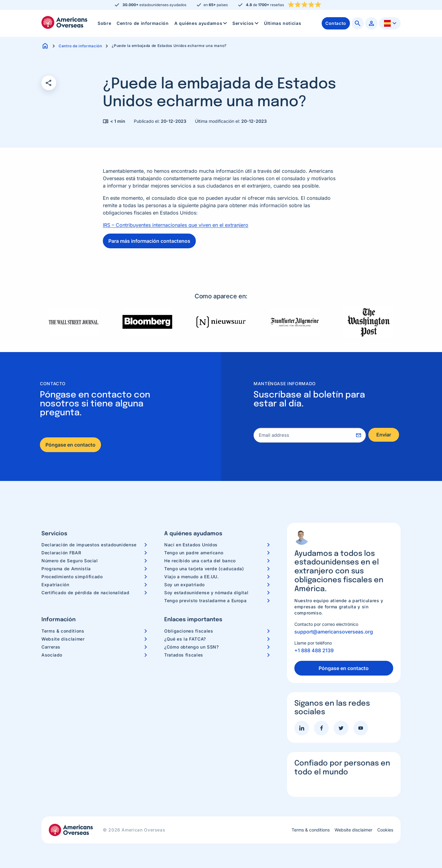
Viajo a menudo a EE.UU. (192, 577)
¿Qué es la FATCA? (185, 639)
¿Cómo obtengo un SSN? (191, 647)
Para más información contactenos (149, 241)
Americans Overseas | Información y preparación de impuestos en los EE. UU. (64, 22)
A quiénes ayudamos (201, 23)
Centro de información (143, 23)
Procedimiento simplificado (72, 577)
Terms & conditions (63, 631)
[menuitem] (104, 23)
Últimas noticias (283, 23)
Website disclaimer (63, 639)
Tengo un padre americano (194, 553)
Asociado (52, 655)
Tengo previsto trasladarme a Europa (205, 601)
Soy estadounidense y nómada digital (206, 593)
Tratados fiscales (184, 655)
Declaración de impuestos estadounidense (89, 545)
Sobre (104, 23)
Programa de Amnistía (66, 569)
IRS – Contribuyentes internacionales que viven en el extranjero (176, 225)
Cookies (385, 830)
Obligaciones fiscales (189, 631)
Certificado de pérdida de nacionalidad (85, 593)
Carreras (51, 647)
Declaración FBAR (61, 553)
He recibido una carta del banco (200, 561)
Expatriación (55, 585)
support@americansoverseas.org (334, 632)
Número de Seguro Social (70, 561)
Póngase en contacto (70, 445)
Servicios (246, 23)
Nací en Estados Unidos (191, 545)
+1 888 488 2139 (314, 650)
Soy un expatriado (184, 585)
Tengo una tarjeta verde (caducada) (204, 569)
